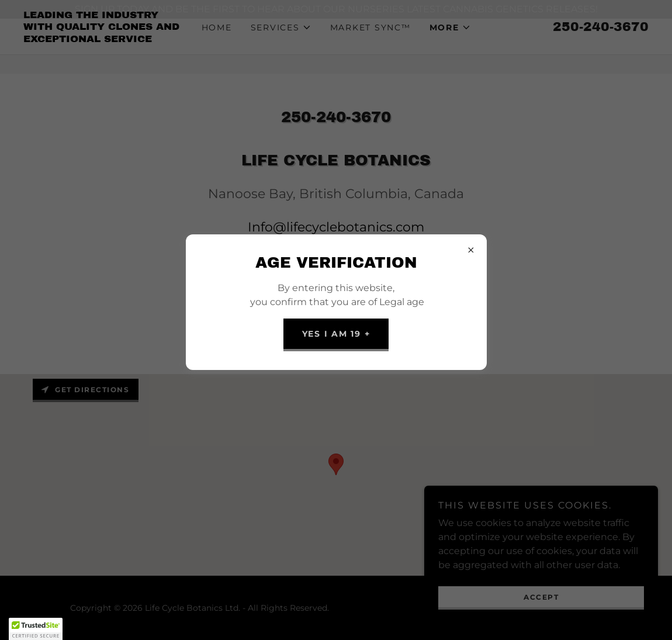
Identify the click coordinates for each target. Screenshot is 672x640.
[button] (36, 629)
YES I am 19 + (336, 334)
